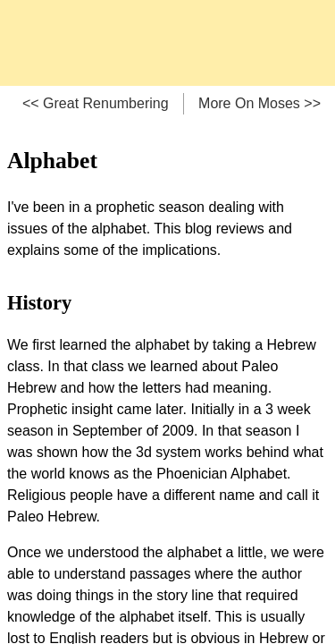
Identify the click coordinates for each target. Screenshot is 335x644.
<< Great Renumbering (96, 103)
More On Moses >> (260, 103)
